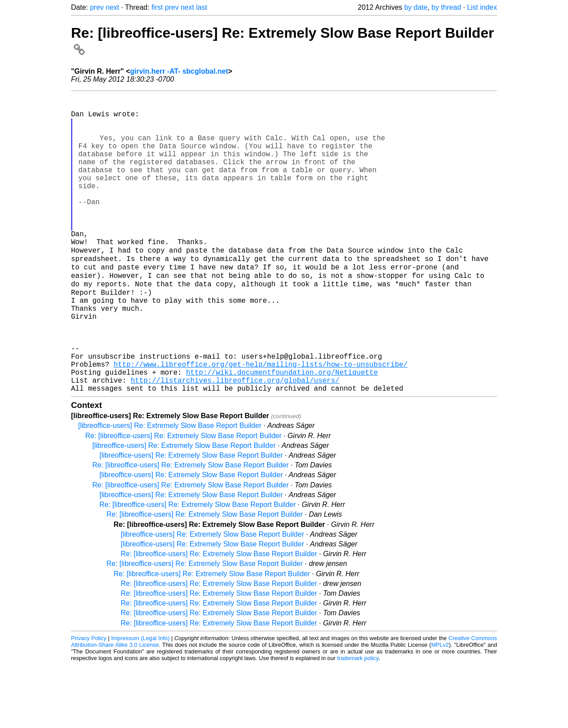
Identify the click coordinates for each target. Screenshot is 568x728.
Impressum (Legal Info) (140, 701)
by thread (446, 7)
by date (416, 7)
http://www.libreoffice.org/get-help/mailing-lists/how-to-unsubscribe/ (260, 422)
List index (482, 7)
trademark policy (358, 721)
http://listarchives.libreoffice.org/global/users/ (235, 441)
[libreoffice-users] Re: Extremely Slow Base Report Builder (170, 489)
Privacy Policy (89, 701)
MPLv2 (440, 708)
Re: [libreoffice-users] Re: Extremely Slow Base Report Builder (183, 499)
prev (97, 7)
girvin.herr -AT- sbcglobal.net (179, 71)
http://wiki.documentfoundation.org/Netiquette (282, 431)
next (112, 7)
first (157, 7)
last (202, 7)
